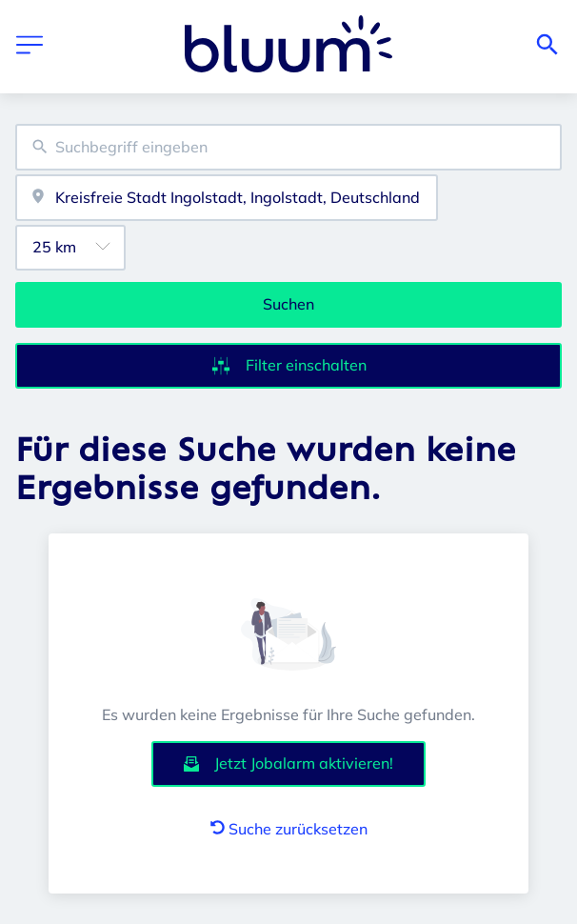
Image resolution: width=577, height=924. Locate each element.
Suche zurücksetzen (289, 829)
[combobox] (288, 147)
